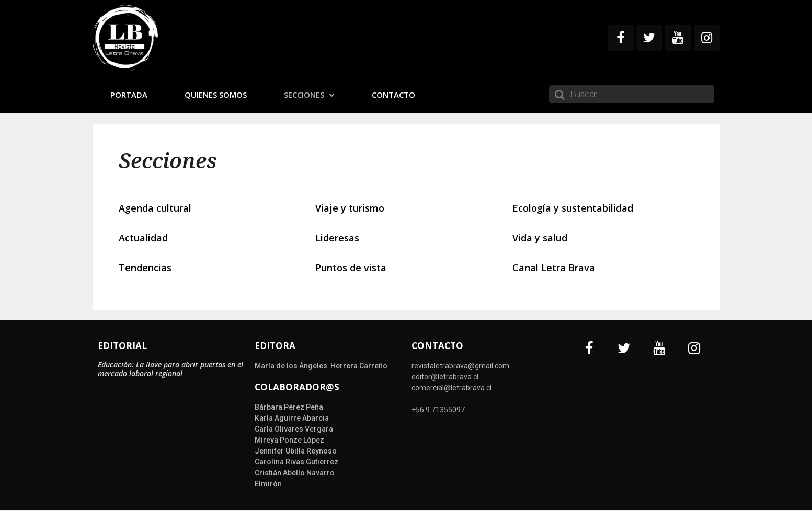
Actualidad (143, 238)
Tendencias (145, 268)
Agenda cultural (155, 208)
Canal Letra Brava (554, 268)
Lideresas (337, 238)
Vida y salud (540, 238)
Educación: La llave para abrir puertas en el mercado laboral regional (170, 369)
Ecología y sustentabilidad (573, 208)
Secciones (309, 95)
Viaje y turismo (350, 208)
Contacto (393, 95)
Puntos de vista (351, 268)
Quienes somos (216, 95)
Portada (129, 95)
